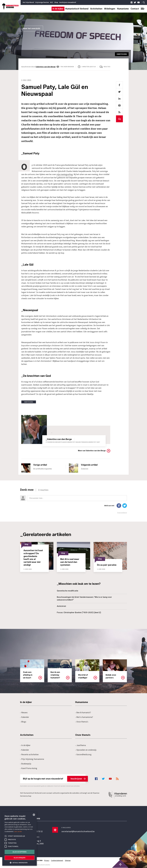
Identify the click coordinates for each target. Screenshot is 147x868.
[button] (20, 862)
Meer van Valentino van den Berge (92, 451)
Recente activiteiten (29, 754)
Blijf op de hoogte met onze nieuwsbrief (54, 779)
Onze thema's (82, 722)
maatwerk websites (44, 865)
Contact (135, 9)
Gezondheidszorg (83, 754)
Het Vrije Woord (28, 2)
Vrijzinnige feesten (42, 2)
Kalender (25, 717)
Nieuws (24, 712)
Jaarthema (81, 745)
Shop (56, 2)
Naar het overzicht (32, 28)
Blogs (23, 722)
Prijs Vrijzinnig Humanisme (32, 759)
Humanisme (123, 9)
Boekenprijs (26, 764)
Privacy (47, 860)
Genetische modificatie (68, 591)
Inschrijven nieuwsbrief (68, 2)
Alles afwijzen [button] (20, 858)
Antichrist (61, 606)
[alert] (20, 839)
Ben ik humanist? (83, 712)
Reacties (107, 67)
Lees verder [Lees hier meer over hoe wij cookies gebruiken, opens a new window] (18, 831)
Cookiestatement (57, 860)
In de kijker (58, 9)
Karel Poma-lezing (29, 768)
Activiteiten (96, 9)
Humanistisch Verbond (77, 9)
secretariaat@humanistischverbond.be (78, 831)
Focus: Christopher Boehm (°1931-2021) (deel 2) (79, 612)
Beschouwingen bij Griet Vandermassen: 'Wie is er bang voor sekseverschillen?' (84, 598)
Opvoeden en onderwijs (86, 750)
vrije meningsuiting (65, 174)
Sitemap (68, 860)
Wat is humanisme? (84, 717)
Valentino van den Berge (46, 67)
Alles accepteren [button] (20, 852)
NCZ (52, 2)
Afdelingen (110, 9)
